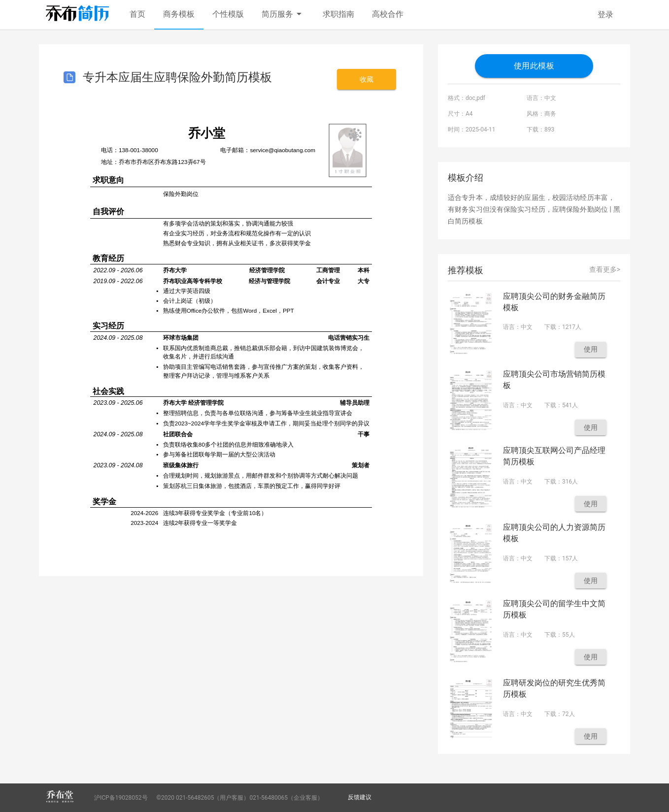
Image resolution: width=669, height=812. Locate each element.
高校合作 (388, 14)
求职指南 (338, 14)
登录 (605, 15)
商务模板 (179, 14)
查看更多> (605, 269)
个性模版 (228, 14)
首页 (137, 14)
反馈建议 (360, 797)
